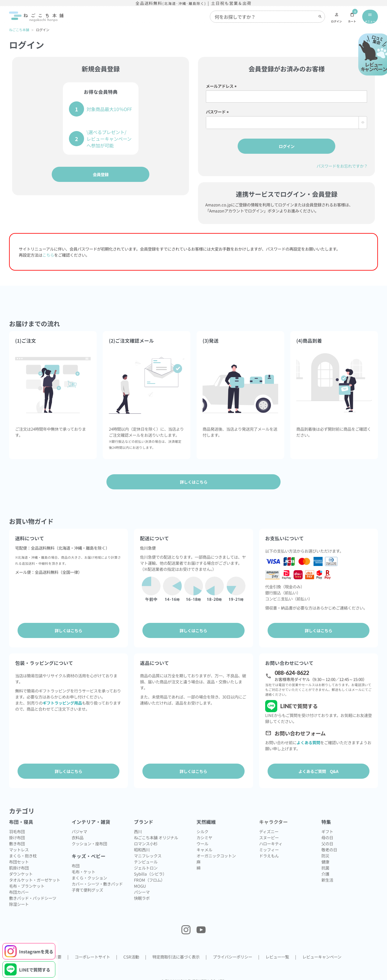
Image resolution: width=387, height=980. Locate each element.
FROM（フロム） (149, 873)
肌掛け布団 (19, 861)
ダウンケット (21, 867)
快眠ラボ (142, 891)
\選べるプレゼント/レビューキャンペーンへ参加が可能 (109, 138)
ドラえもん (269, 849)
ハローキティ (271, 837)
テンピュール (146, 855)
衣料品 (78, 830)
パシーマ (142, 885)
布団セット (19, 855)
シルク (202, 824)
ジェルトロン (146, 861)
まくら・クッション (89, 871)
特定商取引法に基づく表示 (176, 950)
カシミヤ (204, 830)
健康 (325, 855)
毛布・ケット (83, 865)
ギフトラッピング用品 (62, 699)
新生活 (327, 873)
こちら (48, 255)
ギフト (327, 824)
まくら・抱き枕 (23, 849)
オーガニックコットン (216, 849)
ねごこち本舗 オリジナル (156, 830)
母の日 (327, 830)
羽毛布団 (17, 824)
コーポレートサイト (92, 950)
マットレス (19, 843)
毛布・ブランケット (27, 879)
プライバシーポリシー (233, 950)
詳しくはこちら (68, 630)
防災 (325, 849)
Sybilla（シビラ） (150, 867)
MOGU (140, 879)
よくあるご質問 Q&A (319, 768)
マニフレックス (148, 849)
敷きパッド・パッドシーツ (33, 891)
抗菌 (325, 861)
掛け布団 (17, 830)
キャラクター (273, 815)
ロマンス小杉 (146, 837)
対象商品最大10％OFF (109, 109)
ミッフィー (269, 843)
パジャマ (79, 824)
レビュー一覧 (277, 950)
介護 (325, 867)
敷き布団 (17, 837)
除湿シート (19, 897)
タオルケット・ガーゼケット (35, 873)
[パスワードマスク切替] (363, 122)
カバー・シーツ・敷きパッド (97, 877)
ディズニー (269, 824)
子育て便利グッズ (87, 883)
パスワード (218, 111)
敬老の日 (329, 843)
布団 (76, 859)
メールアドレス (222, 86)
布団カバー (19, 885)
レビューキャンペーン (322, 950)
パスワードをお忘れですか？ (342, 166)
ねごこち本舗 (19, 30)
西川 (138, 824)
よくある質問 (308, 739)
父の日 (327, 837)
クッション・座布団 (89, 837)
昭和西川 (142, 843)
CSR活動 (131, 950)
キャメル (204, 843)
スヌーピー (269, 830)
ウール (202, 837)
